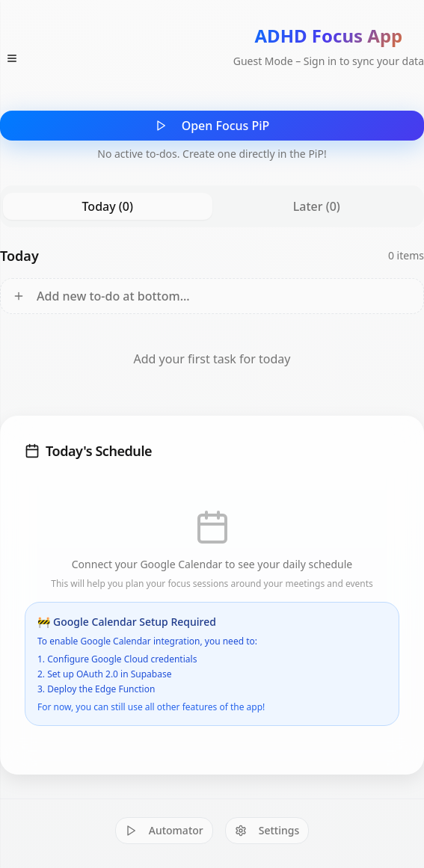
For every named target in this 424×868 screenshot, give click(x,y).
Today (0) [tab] (108, 206)
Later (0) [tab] (317, 206)
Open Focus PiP (212, 126)
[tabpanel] (212, 318)
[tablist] (212, 206)
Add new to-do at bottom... (101, 296)
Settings (267, 830)
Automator (164, 830)
